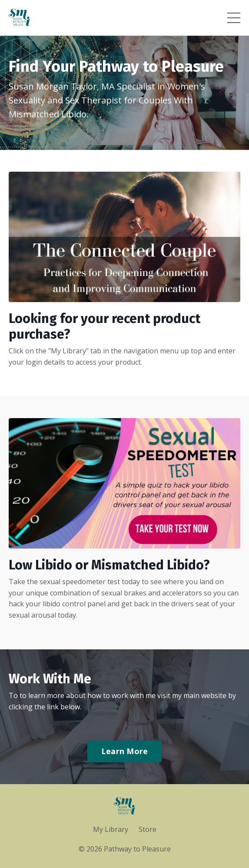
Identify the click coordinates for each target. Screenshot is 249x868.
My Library (111, 829)
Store (148, 829)
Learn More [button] (125, 751)
